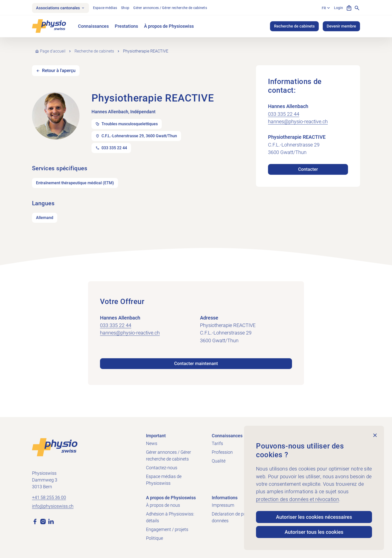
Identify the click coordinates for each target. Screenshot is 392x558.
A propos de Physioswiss (171, 498)
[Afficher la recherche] (357, 8)
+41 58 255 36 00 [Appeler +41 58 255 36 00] (49, 497)
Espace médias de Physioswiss (164, 480)
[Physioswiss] (49, 26)
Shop (125, 8)
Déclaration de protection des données (240, 517)
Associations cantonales (60, 8)
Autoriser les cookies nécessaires (314, 517)
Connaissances (93, 26)
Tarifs (217, 443)
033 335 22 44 (284, 114)
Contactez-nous (162, 468)
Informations (225, 498)
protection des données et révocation (297, 499)
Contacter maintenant (196, 364)
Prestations (126, 26)
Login (338, 8)
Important (156, 436)
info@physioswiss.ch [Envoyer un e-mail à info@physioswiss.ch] (53, 506)
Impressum (223, 505)
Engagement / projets (167, 529)
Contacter (308, 169)
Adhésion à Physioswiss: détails (170, 517)
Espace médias (105, 8)
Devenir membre (341, 26)
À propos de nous (163, 505)
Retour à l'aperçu (59, 71)
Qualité (219, 461)
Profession (222, 452)
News (152, 443)
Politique (154, 538)
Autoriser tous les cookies (314, 532)
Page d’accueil (53, 51)
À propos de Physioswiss (169, 26)
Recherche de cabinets (294, 26)
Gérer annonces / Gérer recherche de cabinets (170, 8)
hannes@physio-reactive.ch (298, 121)
